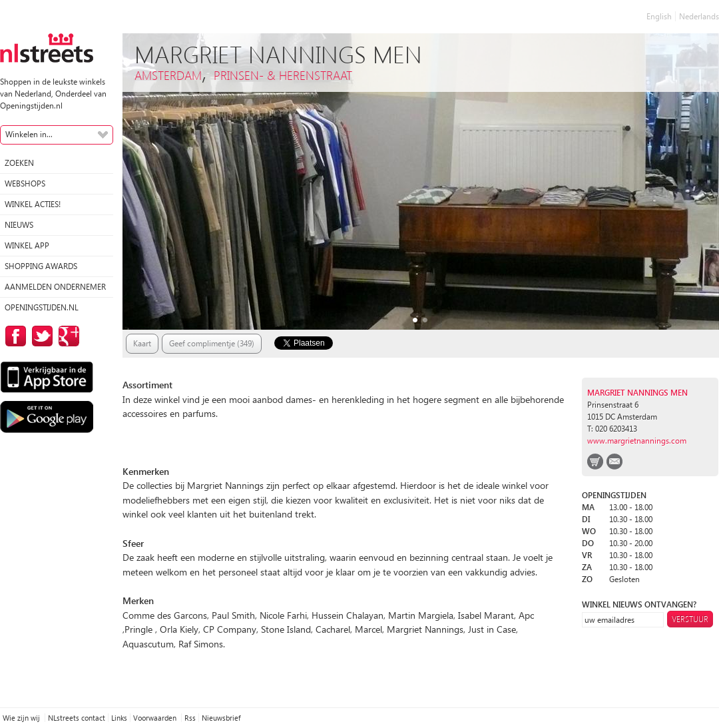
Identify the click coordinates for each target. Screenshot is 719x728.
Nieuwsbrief (221, 718)
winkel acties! (33, 204)
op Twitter (40, 336)
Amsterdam (168, 75)
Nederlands (699, 16)
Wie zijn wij (22, 718)
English (659, 16)
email (614, 462)
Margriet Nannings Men (637, 393)
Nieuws (19, 225)
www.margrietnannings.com (637, 441)
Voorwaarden (156, 718)
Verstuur (690, 619)
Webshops (25, 183)
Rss (190, 718)
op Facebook (13, 336)
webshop (595, 462)
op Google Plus (67, 336)
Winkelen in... (29, 134)
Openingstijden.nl (42, 307)
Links (119, 718)
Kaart (142, 343)
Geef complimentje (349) (212, 343)
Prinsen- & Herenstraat (283, 75)
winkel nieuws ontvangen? (639, 604)
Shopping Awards (41, 266)
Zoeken (19, 163)
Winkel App (27, 245)
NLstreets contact (77, 718)
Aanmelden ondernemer (55, 287)
